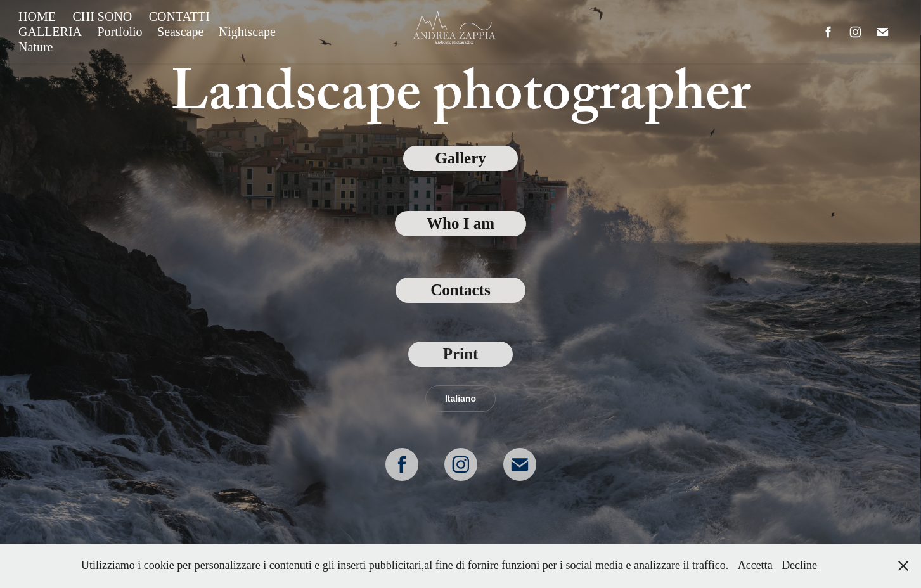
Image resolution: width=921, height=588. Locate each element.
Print (461, 354)
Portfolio (119, 32)
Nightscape (247, 32)
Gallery (460, 158)
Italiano (460, 399)
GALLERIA (50, 32)
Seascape (180, 32)
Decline (799, 565)
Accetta (755, 565)
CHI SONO (102, 16)
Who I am (460, 223)
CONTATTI (179, 16)
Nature (35, 47)
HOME (37, 16)
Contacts (460, 290)
